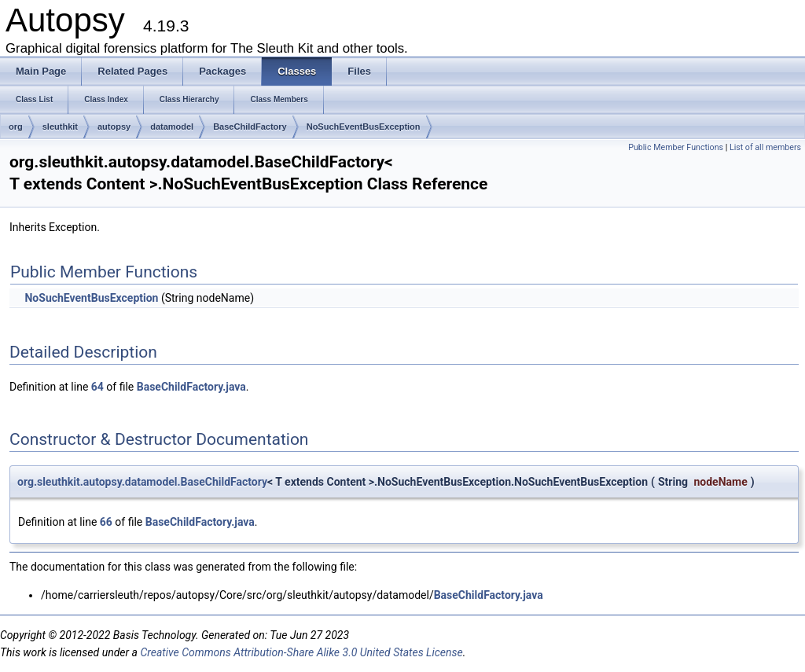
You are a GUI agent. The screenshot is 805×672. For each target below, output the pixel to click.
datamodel (172, 127)
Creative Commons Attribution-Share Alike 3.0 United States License (301, 652)
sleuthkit (60, 127)
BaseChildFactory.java (191, 387)
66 (106, 522)
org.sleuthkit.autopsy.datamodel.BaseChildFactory (142, 482)
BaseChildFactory (250, 127)
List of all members (765, 147)
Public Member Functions (676, 147)
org (16, 127)
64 (97, 387)
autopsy (114, 127)
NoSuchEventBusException (364, 127)
